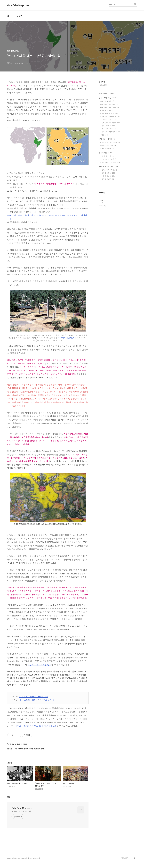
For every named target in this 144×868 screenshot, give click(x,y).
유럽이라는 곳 (108, 126)
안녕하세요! (103, 85)
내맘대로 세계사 (107, 139)
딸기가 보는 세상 (107, 98)
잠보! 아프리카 (109, 129)
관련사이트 (124, 858)
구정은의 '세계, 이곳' (110, 107)
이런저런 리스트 (109, 159)
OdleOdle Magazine (18, 5)
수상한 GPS (108, 101)
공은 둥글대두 (108, 179)
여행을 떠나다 (108, 176)
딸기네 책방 (105, 153)
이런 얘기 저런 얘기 (109, 166)
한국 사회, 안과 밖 (110, 113)
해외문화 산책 (108, 148)
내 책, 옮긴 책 (108, 156)
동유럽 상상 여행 (109, 145)
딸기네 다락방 (108, 173)
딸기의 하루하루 (109, 170)
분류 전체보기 (106, 93)
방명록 (20, 16)
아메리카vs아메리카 (111, 132)
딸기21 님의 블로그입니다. (22, 811)
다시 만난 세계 (108, 110)
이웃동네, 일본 (109, 120)
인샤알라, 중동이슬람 (111, 123)
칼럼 (105, 135)
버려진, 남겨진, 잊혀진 (111, 142)
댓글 (9, 797)
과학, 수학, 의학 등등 (111, 162)
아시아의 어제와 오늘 (111, 116)
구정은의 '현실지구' (110, 104)
